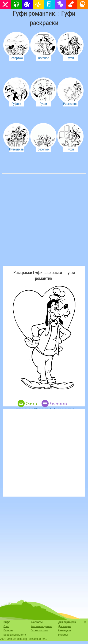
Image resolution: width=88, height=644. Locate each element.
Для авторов (65, 626)
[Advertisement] (44, 222)
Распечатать (58, 403)
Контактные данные (41, 626)
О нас (6, 626)
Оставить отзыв (39, 630)
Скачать (32, 403)
